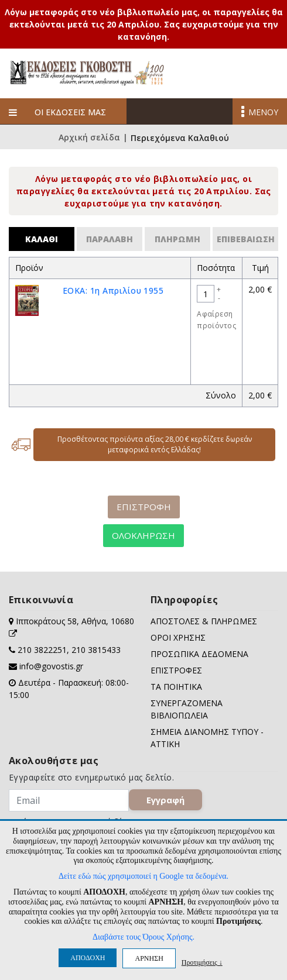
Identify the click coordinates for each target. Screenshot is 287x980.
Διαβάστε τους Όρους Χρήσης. (143, 937)
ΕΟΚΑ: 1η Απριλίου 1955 (113, 290)
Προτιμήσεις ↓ (202, 962)
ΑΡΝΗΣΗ (149, 958)
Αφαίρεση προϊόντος (216, 320)
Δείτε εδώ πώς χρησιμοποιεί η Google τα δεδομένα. (143, 876)
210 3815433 (96, 650)
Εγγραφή (165, 800)
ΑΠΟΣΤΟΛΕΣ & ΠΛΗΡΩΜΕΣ (204, 621)
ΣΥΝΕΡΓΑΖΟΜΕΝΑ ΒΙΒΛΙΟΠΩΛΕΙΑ (187, 709)
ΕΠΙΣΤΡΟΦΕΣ (176, 670)
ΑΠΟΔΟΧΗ (88, 958)
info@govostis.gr (51, 666)
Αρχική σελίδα (89, 138)
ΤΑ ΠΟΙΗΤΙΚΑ (176, 687)
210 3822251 (42, 650)
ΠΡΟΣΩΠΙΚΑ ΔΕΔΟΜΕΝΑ (199, 654)
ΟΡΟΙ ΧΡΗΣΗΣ (178, 637)
